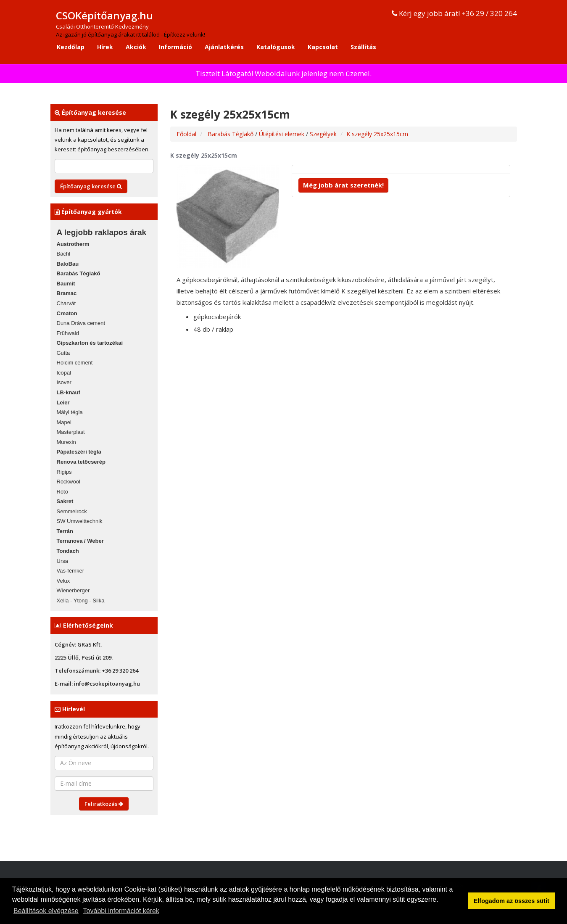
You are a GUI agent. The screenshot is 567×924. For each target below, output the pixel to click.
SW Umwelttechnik (80, 521)
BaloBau (68, 264)
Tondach (68, 551)
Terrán (65, 531)
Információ (175, 47)
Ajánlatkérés (224, 47)
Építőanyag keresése (91, 186)
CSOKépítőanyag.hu (104, 15)
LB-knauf (69, 392)
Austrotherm (73, 244)
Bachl (64, 254)
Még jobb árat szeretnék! (343, 185)
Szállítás (363, 47)
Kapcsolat (323, 47)
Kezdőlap (71, 47)
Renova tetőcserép (81, 462)
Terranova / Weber (80, 541)
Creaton (67, 313)
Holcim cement (75, 363)
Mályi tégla (70, 412)
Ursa (62, 561)
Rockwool (69, 482)
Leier (63, 403)
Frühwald (68, 333)
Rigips (64, 472)
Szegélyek (323, 134)
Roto (62, 492)
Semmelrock (72, 511)
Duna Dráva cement (81, 323)
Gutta (63, 353)
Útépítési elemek (282, 134)
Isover (64, 382)
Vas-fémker (71, 571)
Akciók (136, 47)
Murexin (66, 442)
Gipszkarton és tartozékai (90, 343)
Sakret (65, 501)
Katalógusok (276, 47)
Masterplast (71, 432)
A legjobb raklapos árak (102, 232)
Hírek (105, 47)
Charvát (66, 303)
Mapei (64, 422)
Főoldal (186, 134)
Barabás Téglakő (79, 273)
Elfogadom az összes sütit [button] (512, 901)
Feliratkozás (104, 804)
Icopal (64, 373)
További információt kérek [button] (121, 911)
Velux (63, 581)
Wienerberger (73, 590)
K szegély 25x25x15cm (377, 134)
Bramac (67, 293)
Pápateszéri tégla (79, 452)
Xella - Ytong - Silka (81, 601)
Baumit (66, 284)
